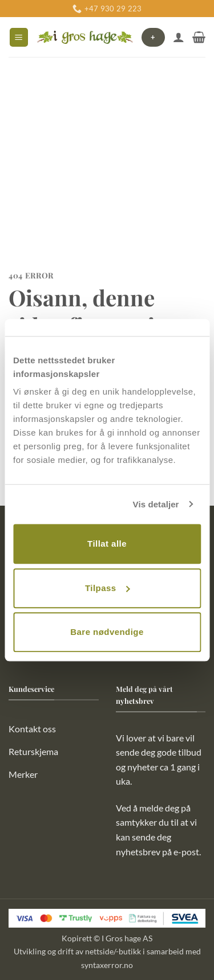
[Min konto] (179, 37)
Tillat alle (107, 544)
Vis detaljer (156, 504)
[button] (19, 37)
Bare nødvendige (107, 632)
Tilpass (108, 588)
